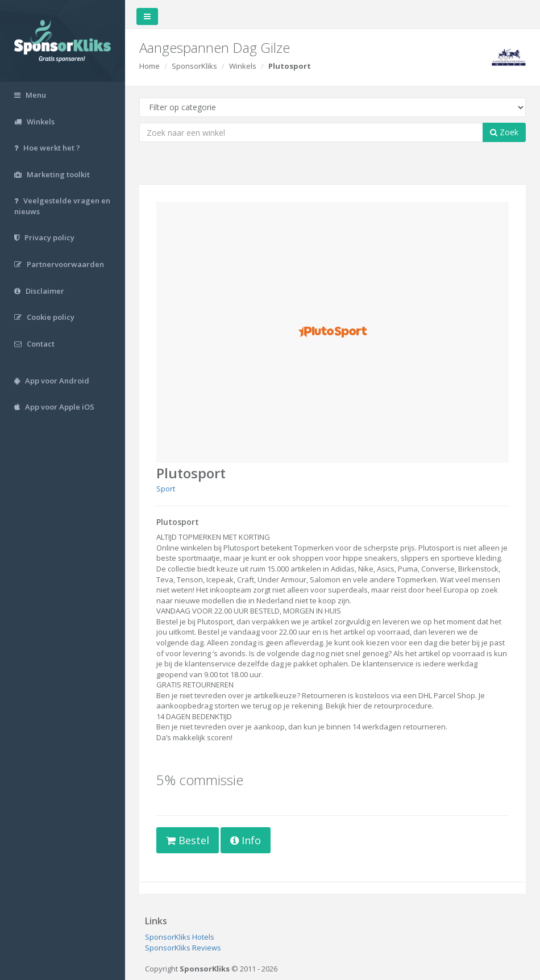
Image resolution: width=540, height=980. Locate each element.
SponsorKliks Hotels (180, 937)
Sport (166, 489)
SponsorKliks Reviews (183, 948)
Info (246, 840)
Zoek (504, 132)
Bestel (188, 840)
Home (149, 66)
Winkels (243, 66)
